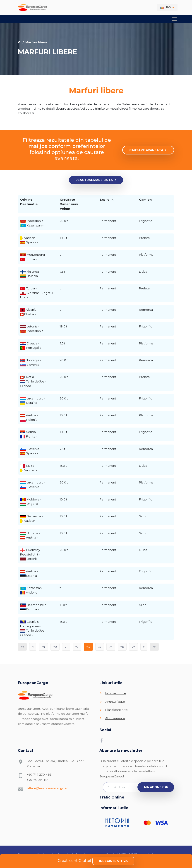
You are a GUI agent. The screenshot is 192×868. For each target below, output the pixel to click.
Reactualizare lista (96, 180)
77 (133, 647)
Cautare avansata (148, 150)
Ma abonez (156, 787)
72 (77, 647)
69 (43, 647)
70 (55, 647)
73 (88, 647)
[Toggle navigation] (174, 19)
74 (100, 647)
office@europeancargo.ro (48, 788)
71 (66, 647)
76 (122, 647)
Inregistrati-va (113, 861)
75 (111, 647)
